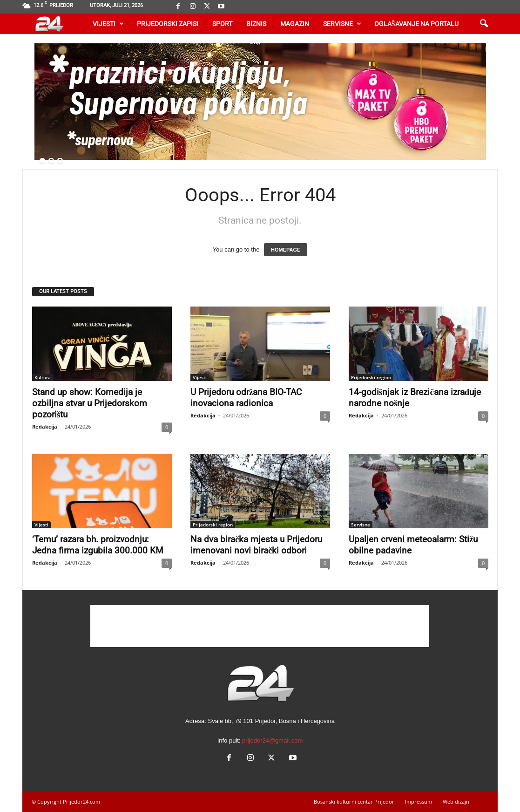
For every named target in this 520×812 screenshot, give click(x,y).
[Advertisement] (260, 626)
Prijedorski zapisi (168, 24)
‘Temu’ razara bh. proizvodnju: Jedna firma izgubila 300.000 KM (98, 545)
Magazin (295, 24)
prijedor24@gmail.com (272, 740)
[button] (484, 24)
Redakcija (45, 426)
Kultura (43, 377)
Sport (222, 24)
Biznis (256, 24)
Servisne (342, 24)
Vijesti (108, 24)
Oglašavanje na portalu (416, 24)
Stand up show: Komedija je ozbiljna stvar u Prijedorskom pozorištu (90, 403)
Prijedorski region (371, 377)
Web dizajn (456, 802)
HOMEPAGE (286, 250)
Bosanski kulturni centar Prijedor (354, 802)
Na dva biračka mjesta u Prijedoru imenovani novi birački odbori (256, 545)
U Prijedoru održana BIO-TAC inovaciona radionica (246, 398)
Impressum (419, 802)
